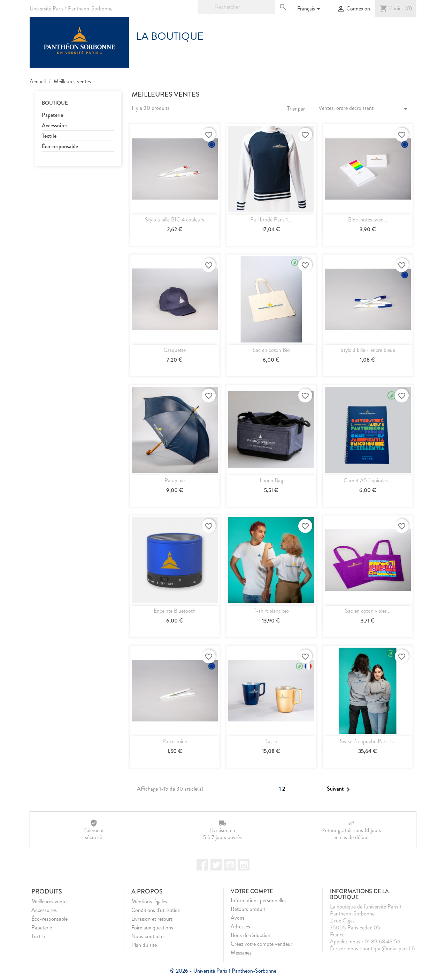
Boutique (55, 103)
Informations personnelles (259, 900)
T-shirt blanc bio (271, 611)
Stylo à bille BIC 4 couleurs (175, 220)
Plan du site (144, 945)
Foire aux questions (152, 928)
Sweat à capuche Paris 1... (368, 741)
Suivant (340, 790)
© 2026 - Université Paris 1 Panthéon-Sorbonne (223, 971)
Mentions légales (149, 901)
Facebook (202, 865)
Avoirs (238, 918)
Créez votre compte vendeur (262, 944)
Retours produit (248, 909)
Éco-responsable (60, 147)
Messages (241, 953)
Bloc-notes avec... (368, 220)
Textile (49, 136)
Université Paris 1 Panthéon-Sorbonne (71, 9)
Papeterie (52, 115)
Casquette (175, 350)
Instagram (244, 865)
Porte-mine (175, 741)
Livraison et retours (152, 919)
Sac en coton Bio (271, 350)
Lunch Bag (271, 480)
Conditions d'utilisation (156, 910)
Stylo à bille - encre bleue (368, 350)
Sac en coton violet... (368, 611)
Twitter (216, 865)
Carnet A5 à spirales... (368, 480)
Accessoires (55, 126)
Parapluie (175, 480)
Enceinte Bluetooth (175, 611)
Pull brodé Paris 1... (271, 220)
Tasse (271, 741)
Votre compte (252, 891)
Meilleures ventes (50, 901)
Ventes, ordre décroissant (364, 108)
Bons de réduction (251, 935)
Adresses (240, 926)
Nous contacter (148, 936)
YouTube (230, 865)
